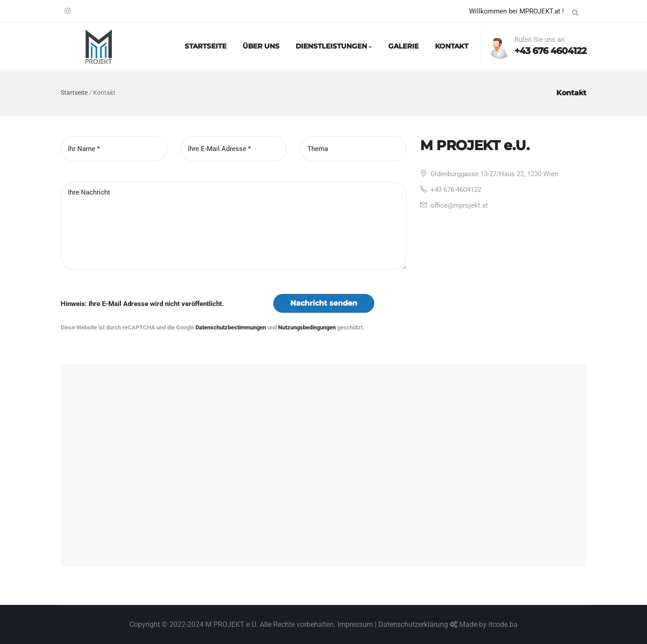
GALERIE (403, 46)
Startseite (74, 93)
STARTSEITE (206, 46)
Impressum (355, 624)
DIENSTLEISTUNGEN (334, 46)
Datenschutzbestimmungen (231, 327)
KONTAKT (452, 46)
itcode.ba (503, 624)
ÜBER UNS (261, 46)
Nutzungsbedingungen (307, 327)
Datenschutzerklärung (413, 624)
